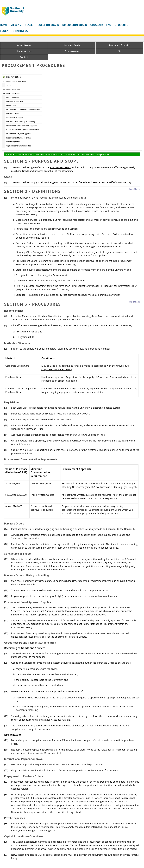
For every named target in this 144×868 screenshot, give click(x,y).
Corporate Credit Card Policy (57, 369)
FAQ (109, 25)
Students (121, 25)
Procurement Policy (61, 167)
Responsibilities (13, 97)
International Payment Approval (19, 134)
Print (120, 51)
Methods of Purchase (15, 101)
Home (4, 25)
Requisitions (11, 105)
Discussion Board (75, 25)
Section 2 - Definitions (11, 89)
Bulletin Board (48, 25)
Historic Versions (24, 51)
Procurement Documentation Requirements (23, 110)
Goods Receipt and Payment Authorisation (23, 130)
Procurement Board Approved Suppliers (22, 126)
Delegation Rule (96, 435)
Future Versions (72, 51)
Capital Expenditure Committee (19, 146)
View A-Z (16, 25)
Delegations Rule (25, 337)
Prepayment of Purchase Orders (19, 138)
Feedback (24, 57)
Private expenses (13, 142)
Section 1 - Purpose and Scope (15, 81)
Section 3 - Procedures (12, 93)
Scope (9, 85)
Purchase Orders (13, 114)
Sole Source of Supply (15, 117)
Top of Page (134, 189)
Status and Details (72, 45)
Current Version (24, 45)
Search (30, 25)
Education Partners (14, 31)
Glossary (97, 25)
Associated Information (120, 45)
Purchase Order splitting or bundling (20, 122)
